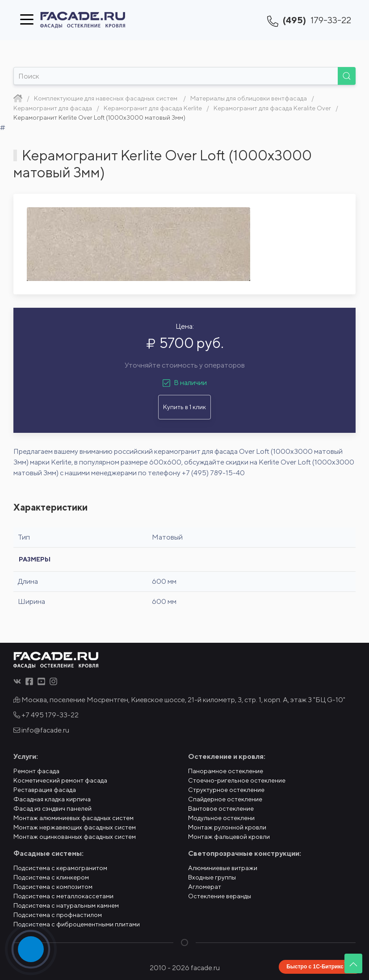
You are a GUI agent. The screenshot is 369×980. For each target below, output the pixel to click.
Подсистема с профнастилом (58, 915)
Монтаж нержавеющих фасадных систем (75, 827)
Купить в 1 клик (184, 407)
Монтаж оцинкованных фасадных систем (75, 837)
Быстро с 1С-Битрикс (315, 967)
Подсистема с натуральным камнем (66, 905)
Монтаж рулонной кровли (227, 827)
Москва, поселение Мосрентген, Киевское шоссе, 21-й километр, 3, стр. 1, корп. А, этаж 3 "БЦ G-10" (179, 700)
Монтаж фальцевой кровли (229, 837)
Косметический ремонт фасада (60, 780)
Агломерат (205, 887)
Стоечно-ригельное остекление (237, 780)
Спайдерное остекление (225, 799)
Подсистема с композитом (53, 887)
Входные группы (212, 877)
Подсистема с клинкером (51, 877)
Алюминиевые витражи (223, 868)
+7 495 (46, 715)
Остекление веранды (220, 896)
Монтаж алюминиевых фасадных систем (73, 818)
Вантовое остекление (221, 808)
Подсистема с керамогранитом (60, 868)
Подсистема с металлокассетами (63, 896)
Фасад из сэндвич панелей (52, 808)
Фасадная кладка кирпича (52, 799)
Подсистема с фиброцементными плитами (77, 924)
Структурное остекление (226, 790)
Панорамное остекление (226, 771)
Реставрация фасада (45, 790)
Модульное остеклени (221, 818)
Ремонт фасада (36, 771)
